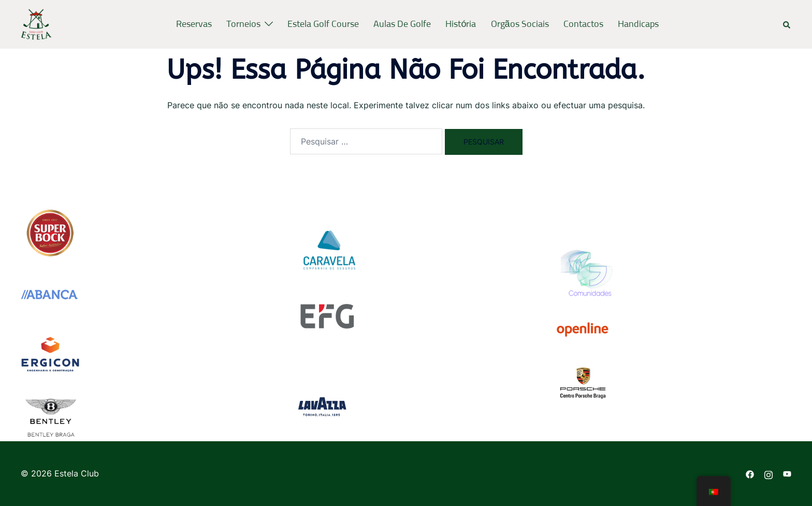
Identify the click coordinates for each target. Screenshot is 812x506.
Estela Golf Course (323, 24)
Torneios (243, 24)
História (461, 24)
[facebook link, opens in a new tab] (750, 473)
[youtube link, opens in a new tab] (787, 473)
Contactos (583, 24)
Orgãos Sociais (520, 24)
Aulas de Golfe (402, 24)
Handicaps (638, 24)
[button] (787, 24)
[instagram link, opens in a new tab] (769, 473)
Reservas (194, 24)
